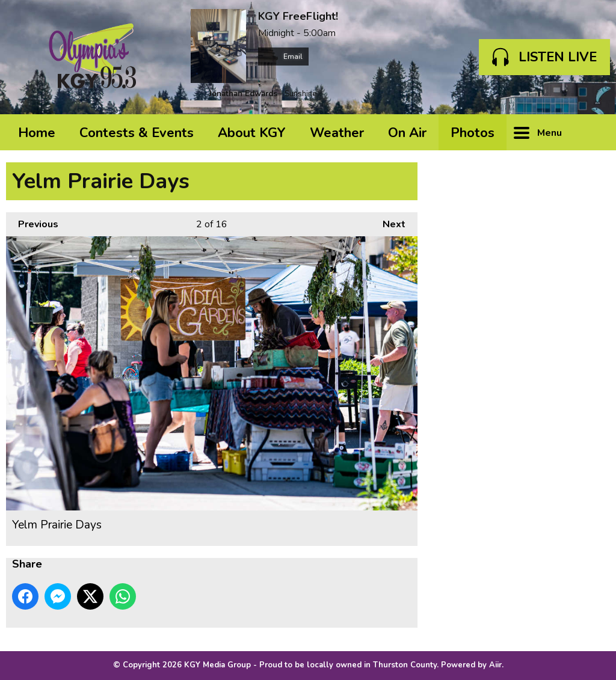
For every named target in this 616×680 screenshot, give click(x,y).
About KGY (252, 133)
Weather (337, 133)
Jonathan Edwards (243, 94)
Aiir (495, 665)
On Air (407, 133)
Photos (473, 133)
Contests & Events (137, 133)
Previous (32, 222)
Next (388, 222)
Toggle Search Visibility (592, 132)
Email (283, 57)
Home (37, 133)
